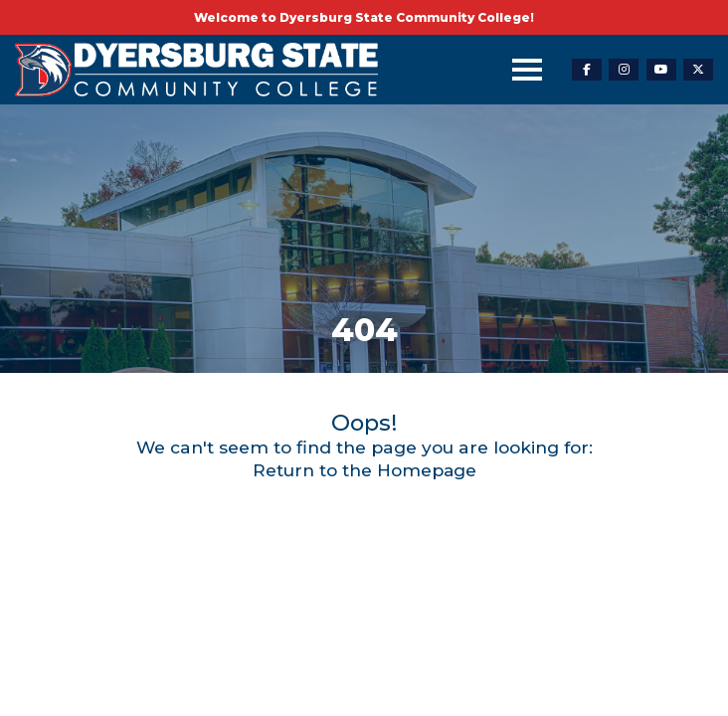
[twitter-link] (698, 70)
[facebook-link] (587, 70)
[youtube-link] (661, 70)
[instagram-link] (624, 70)
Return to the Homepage (364, 470)
